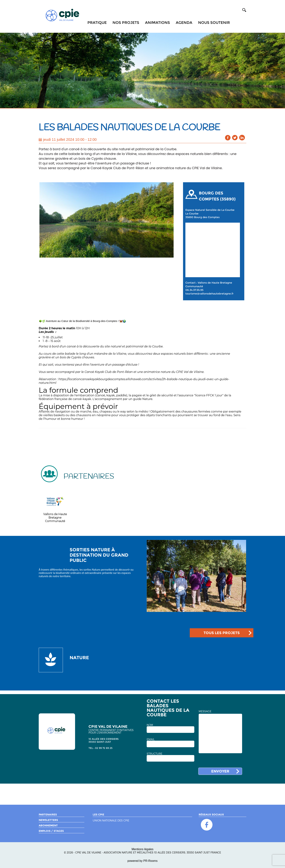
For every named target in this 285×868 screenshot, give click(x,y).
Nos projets (126, 23)
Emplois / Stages (51, 831)
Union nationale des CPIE (111, 821)
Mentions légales (142, 849)
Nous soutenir (214, 23)
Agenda (184, 23)
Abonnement (48, 825)
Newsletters (48, 820)
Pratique (97, 23)
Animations (157, 23)
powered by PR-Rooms (142, 861)
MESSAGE (205, 711)
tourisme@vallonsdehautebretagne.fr (209, 294)
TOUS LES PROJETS (222, 633)
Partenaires (48, 815)
